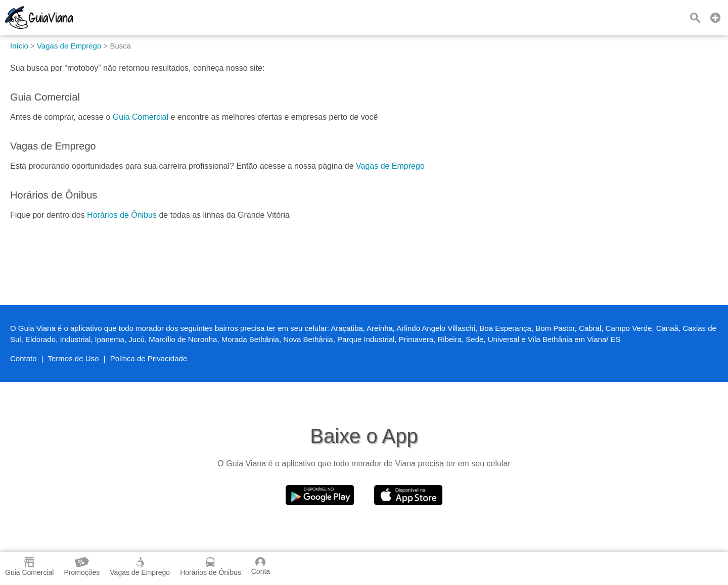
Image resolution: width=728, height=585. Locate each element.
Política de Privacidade (149, 358)
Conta (261, 566)
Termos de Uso (74, 358)
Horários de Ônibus (122, 215)
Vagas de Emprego (390, 166)
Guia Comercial (141, 117)
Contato (24, 358)
